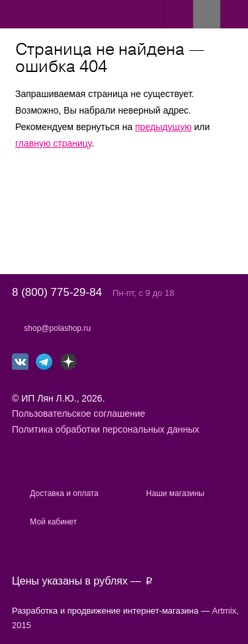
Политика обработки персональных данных (105, 429)
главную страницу (53, 143)
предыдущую (163, 127)
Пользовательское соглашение (79, 413)
